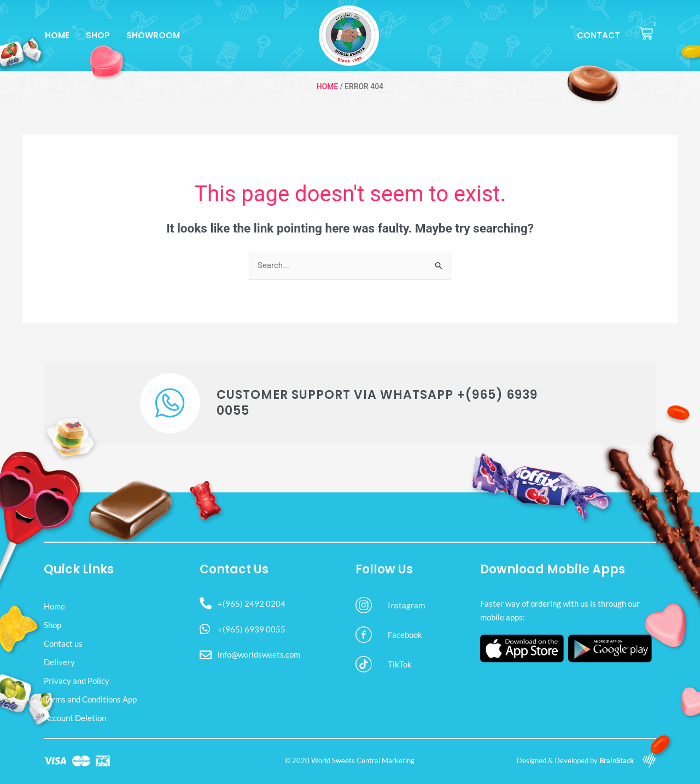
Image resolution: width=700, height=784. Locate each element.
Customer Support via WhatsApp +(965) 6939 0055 (377, 403)
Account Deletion (75, 718)
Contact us (63, 643)
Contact (599, 35)
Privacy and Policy (77, 681)
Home (57, 35)
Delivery (59, 662)
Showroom (153, 35)
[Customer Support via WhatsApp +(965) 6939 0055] (170, 403)
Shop (98, 35)
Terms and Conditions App (90, 699)
